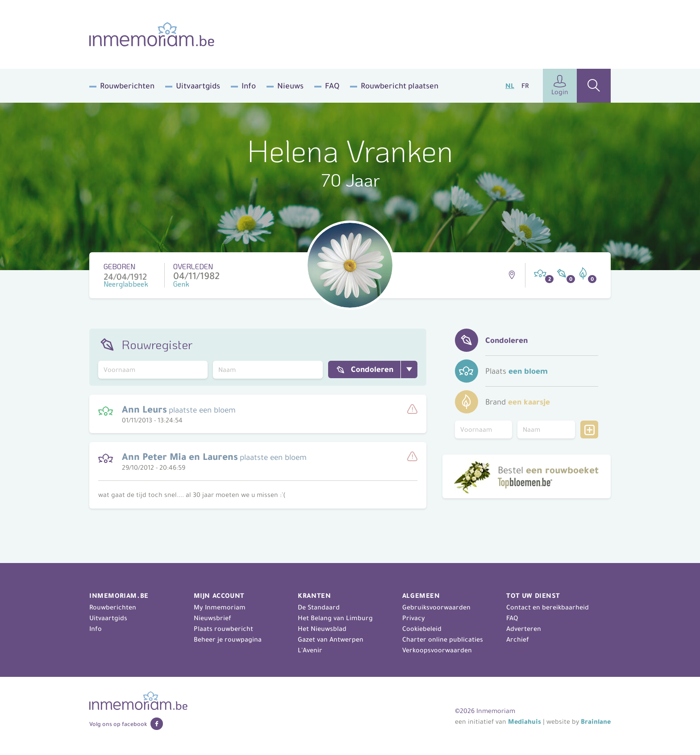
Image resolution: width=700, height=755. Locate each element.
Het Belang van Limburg (335, 618)
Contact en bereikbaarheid (548, 607)
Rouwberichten (127, 86)
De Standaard (319, 607)
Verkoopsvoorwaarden (437, 650)
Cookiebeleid (422, 629)
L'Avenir (310, 650)
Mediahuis (525, 722)
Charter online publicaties (443, 639)
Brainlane (596, 722)
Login (560, 86)
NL (510, 86)
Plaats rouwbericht (223, 629)
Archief (518, 639)
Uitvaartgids (198, 86)
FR (525, 86)
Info (249, 86)
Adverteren (524, 629)
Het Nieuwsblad (322, 629)
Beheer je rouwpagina (228, 639)
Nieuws (290, 86)
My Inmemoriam (220, 607)
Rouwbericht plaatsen (400, 86)
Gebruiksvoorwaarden (436, 607)
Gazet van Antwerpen (331, 639)
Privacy (414, 618)
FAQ (332, 86)
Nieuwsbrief (212, 618)
